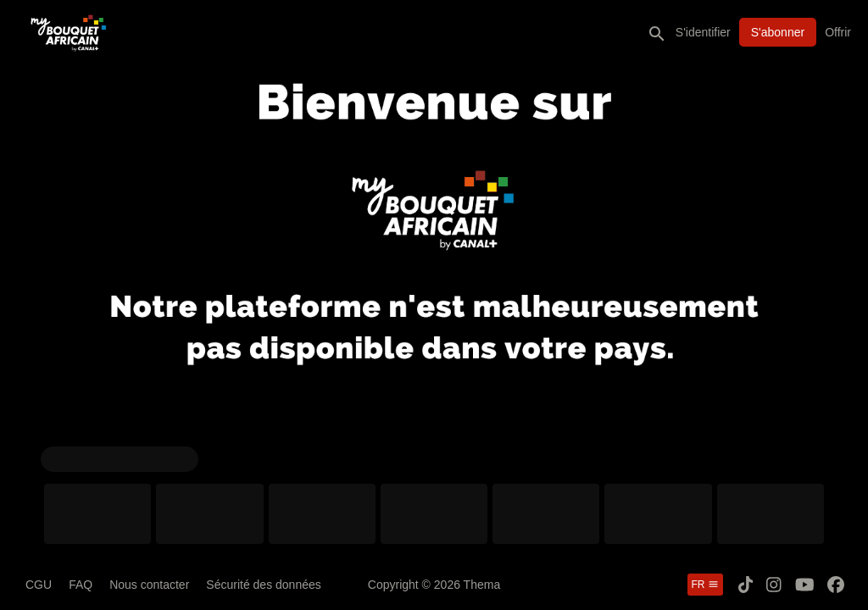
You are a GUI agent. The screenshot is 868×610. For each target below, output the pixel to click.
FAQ (81, 585)
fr (705, 585)
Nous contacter (149, 585)
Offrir (838, 32)
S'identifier (703, 32)
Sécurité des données (263, 585)
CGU (39, 585)
